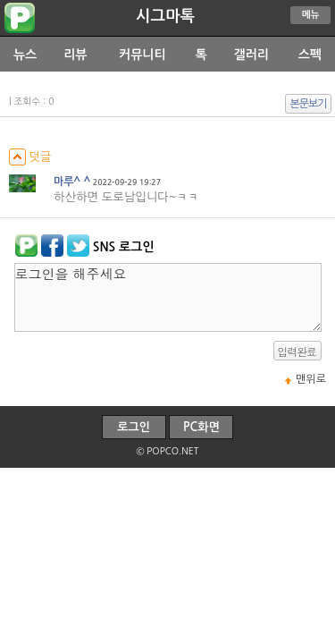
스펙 (310, 55)
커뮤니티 (142, 55)
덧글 (30, 157)
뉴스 (25, 55)
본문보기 (309, 104)
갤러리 (251, 55)
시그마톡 (165, 16)
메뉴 (311, 15)
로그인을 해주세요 (168, 297)
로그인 (134, 427)
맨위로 (311, 379)
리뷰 (75, 55)
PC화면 (201, 427)
